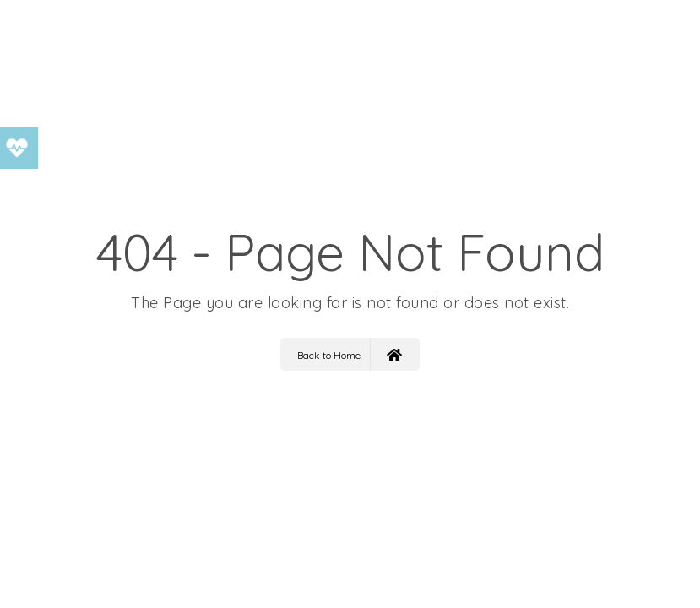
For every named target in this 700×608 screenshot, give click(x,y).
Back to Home (350, 354)
